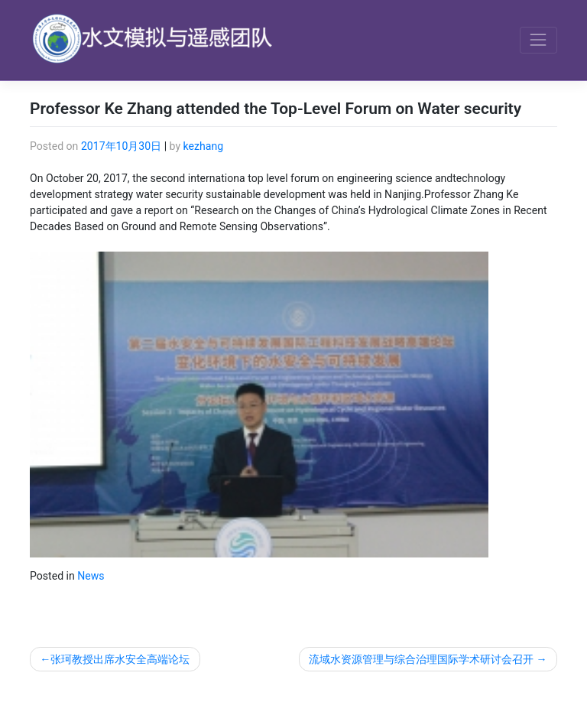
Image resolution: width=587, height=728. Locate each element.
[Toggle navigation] (538, 40)
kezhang (204, 146)
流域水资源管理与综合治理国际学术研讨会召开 (421, 659)
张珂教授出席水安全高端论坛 (120, 659)
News (91, 576)
